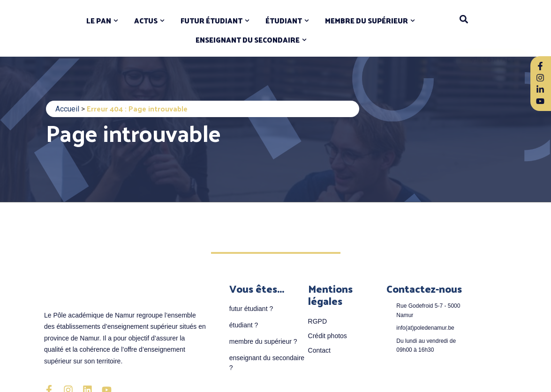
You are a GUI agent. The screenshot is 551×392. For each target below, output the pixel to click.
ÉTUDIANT (284, 21)
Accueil (67, 109)
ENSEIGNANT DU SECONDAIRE (248, 40)
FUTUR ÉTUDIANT (211, 21)
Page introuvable (133, 132)
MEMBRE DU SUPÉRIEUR (366, 21)
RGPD (317, 321)
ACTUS (146, 21)
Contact (319, 350)
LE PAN (99, 21)
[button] (464, 19)
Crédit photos (328, 336)
